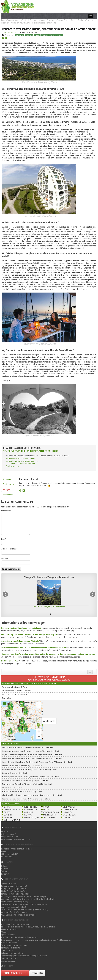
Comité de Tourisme (30, 20)
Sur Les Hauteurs (69, 815)
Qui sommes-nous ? (9, 834)
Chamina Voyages (69, 807)
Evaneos (7, 812)
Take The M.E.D (7, 950)
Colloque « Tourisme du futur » (13, 953)
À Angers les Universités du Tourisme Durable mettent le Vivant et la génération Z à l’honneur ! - (37, 762)
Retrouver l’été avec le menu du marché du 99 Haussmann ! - (26, 799)
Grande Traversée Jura (9, 929)
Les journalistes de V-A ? (10, 837)
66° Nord (7, 807)
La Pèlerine (8, 815)
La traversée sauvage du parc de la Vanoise (49, 606)
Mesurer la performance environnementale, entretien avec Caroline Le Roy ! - (31, 777)
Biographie (7, 479)
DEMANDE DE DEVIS (13, 973)
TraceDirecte (68, 817)
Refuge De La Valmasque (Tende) (13, 888)
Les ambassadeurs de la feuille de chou (16, 839)
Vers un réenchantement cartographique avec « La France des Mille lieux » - (31, 751)
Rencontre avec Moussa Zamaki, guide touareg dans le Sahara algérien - (30, 769)
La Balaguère (68, 812)
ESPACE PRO (37, 973)
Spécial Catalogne (8, 935)
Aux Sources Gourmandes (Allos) (14, 907)
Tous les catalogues (9, 883)
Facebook (5, 869)
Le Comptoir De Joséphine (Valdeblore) (16, 894)
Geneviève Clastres (11, 32)
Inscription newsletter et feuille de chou (16, 849)
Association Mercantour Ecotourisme (15, 924)
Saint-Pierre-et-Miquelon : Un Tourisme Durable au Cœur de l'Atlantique (28, 927)
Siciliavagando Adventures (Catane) (15, 902)
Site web (5, 559)
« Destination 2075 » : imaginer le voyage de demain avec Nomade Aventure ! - (32, 795)
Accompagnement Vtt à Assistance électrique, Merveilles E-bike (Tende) (28, 899)
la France (42, 20)
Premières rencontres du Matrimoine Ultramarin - (23, 791)
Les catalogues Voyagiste (13, 804)
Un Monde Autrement (12, 820)
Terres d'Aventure (50, 817)
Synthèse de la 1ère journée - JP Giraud (20, 458)
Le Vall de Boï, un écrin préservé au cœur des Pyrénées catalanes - (28, 747)
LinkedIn (4, 866)
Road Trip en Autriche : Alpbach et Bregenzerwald (20, 937)
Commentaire (6, 511)
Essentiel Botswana (70, 810)
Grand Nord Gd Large (51, 812)
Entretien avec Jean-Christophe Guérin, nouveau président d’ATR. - (27, 784)
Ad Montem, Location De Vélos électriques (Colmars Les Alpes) (25, 909)
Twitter (4, 871)
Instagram (5, 874)
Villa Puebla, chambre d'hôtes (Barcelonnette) (19, 915)
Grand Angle (28, 812)
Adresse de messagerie (10, 549)
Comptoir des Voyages (12, 810)
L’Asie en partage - (12, 788)
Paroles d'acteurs (12, 466)
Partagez (6, 489)
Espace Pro (5, 831)
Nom (4, 539)
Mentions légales (8, 857)
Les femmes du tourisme (11, 948)
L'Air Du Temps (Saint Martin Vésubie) (15, 891)
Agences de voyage (8, 961)
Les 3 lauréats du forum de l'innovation (21, 463)
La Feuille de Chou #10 (10, 942)
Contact (4, 851)
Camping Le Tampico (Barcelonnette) (15, 912)
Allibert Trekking (30, 807)
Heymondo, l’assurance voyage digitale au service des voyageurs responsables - (32, 755)
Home (4, 20)
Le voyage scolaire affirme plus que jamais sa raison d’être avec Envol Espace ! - (32, 758)
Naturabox (28, 815)
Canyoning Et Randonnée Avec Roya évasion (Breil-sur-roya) (24, 896)
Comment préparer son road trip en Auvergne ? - (22, 766)
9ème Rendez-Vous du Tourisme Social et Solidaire (66, 20)
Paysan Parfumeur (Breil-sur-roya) (14, 886)
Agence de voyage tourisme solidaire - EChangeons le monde (24, 956)
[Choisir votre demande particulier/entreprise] (26, 973)
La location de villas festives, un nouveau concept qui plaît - (25, 780)
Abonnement (8, 495)
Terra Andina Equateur (32, 817)
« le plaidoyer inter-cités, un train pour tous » (23, 461)
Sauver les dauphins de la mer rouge (15, 945)
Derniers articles (9, 484)
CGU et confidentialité (10, 854)
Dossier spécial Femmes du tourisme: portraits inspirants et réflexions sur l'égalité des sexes (36, 940)
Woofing (4, 932)
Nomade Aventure (50, 815)
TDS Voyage (8, 817)
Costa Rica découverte (32, 810)
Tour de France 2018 (9, 958)
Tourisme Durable (14, 20)
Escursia (46, 810)
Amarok (46, 807)
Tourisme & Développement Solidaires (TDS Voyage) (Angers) (24, 904)
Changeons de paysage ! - (15, 773)
